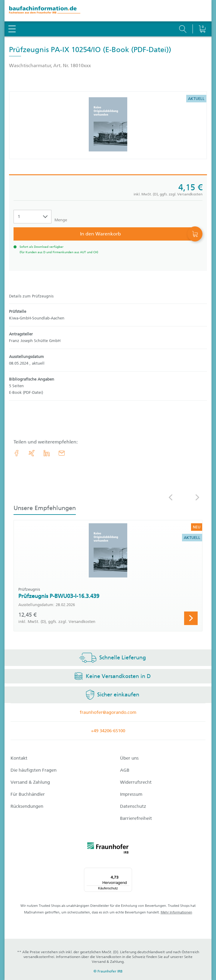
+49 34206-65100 (108, 731)
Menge (61, 220)
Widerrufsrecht (136, 782)
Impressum (131, 794)
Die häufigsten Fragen (34, 770)
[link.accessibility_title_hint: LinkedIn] (47, 453)
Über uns (129, 758)
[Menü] (128, 871)
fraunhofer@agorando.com (108, 712)
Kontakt (19, 758)
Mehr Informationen (176, 912)
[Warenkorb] (202, 14)
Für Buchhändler (28, 794)
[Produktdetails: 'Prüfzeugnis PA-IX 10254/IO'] (108, 125)
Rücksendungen (27, 806)
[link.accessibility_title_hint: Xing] (32, 453)
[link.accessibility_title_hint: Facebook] (17, 453)
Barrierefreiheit (136, 818)
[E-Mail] (62, 453)
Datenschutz (133, 806)
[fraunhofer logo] (108, 849)
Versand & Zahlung (30, 782)
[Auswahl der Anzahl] (32, 217)
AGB (125, 770)
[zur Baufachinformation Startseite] (108, 11)
